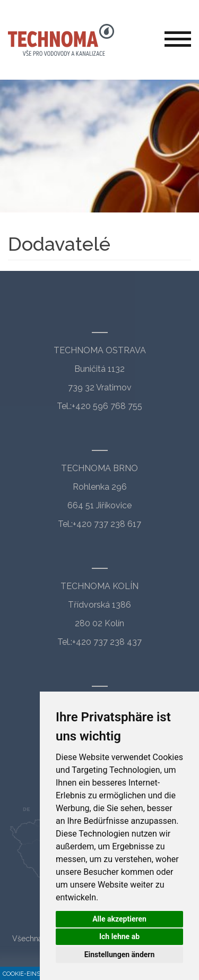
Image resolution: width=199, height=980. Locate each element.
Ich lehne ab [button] (119, 936)
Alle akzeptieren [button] (119, 919)
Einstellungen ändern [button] (120, 955)
